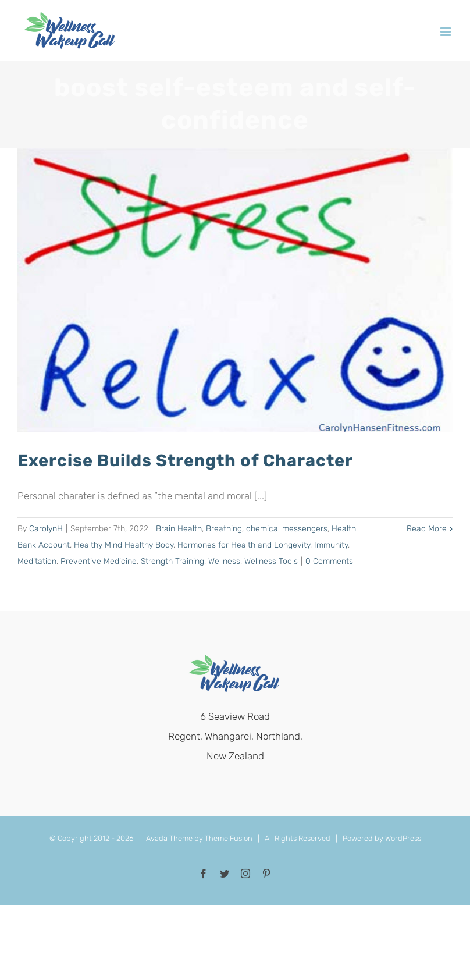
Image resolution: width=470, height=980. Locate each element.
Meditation (37, 561)
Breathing (224, 529)
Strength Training (172, 561)
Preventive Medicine (99, 561)
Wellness (224, 561)
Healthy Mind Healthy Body (124, 545)
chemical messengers (287, 529)
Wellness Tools (271, 561)
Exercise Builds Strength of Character (185, 460)
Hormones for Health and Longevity (244, 545)
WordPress (403, 838)
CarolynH (46, 529)
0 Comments (329, 561)
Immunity (331, 545)
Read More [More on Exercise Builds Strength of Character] (427, 529)
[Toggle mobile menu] (446, 32)
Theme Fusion (229, 838)
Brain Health (179, 529)
